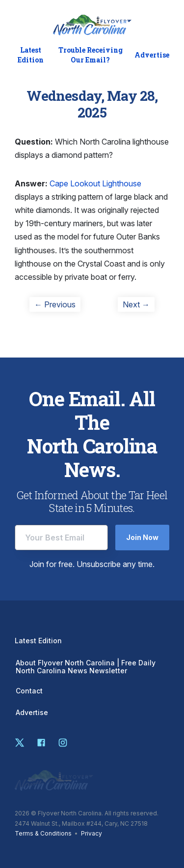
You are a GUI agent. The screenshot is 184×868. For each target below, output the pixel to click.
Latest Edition (31, 55)
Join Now (142, 537)
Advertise (152, 55)
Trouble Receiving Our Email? (91, 55)
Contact (29, 691)
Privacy (92, 833)
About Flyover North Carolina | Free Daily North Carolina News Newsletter (86, 667)
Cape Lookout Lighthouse (95, 183)
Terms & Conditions (43, 833)
